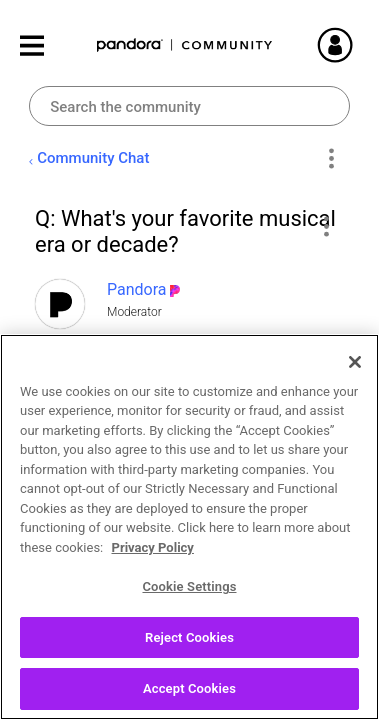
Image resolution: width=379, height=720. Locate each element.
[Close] (355, 362)
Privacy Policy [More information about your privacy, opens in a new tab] (153, 547)
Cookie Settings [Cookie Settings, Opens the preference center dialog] (189, 586)
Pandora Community (185, 45)
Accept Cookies (189, 688)
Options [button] (331, 159)
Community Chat (93, 158)
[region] (189, 527)
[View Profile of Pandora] (137, 289)
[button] (325, 226)
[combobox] (189, 106)
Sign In (344, 45)
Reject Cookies (189, 637)
